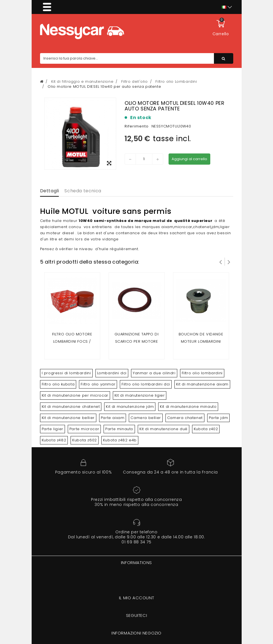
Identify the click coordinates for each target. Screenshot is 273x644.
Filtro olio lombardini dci (146, 384)
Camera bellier (146, 418)
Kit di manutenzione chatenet (71, 407)
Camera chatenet (185, 418)
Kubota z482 (54, 440)
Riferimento (137, 126)
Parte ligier (53, 429)
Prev (221, 262)
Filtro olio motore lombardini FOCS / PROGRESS (72, 341)
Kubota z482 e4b (120, 440)
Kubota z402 (206, 429)
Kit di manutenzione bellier (68, 418)
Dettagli (50, 191)
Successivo (229, 262)
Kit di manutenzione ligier (140, 395)
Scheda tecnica (83, 191)
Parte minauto (119, 429)
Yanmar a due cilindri (154, 373)
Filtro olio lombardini (202, 373)
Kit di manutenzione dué (164, 429)
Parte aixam (113, 418)
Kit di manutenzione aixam (202, 384)
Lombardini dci (112, 373)
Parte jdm (218, 418)
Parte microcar (84, 429)
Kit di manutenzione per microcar (75, 395)
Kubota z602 (85, 440)
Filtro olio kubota (58, 384)
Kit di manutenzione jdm (130, 407)
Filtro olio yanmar (98, 384)
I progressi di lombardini (66, 373)
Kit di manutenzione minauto (188, 407)
